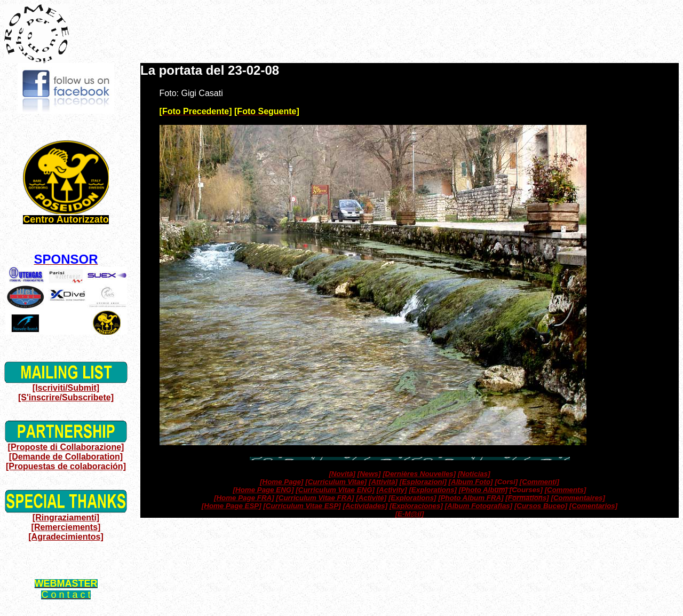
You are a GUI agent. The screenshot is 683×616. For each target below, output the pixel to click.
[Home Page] (281, 482)
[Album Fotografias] (479, 506)
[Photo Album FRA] (471, 498)
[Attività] (383, 482)
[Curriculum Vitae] (336, 482)
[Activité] (371, 498)
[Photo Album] (483, 490)
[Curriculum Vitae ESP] (302, 506)
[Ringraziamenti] (66, 518)
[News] (369, 474)
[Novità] (342, 474)
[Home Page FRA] (244, 498)
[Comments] (566, 490)
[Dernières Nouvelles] (419, 474)
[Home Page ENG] (264, 490)
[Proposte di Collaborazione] (66, 447)
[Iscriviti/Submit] (66, 388)
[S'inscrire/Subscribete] (66, 397)
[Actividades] (365, 506)
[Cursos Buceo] (541, 506)
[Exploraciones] (416, 506)
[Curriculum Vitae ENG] (335, 490)
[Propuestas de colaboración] (66, 466)
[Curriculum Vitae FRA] (315, 498)
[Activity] (392, 490)
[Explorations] (433, 490)
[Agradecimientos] (66, 537)
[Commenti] (539, 482)
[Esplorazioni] (423, 482)
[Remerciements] (66, 527)
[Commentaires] (578, 498)
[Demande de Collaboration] (66, 457)
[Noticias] (474, 474)
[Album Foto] (471, 482)
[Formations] (527, 498)
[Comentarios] (593, 506)
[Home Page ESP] (232, 506)
